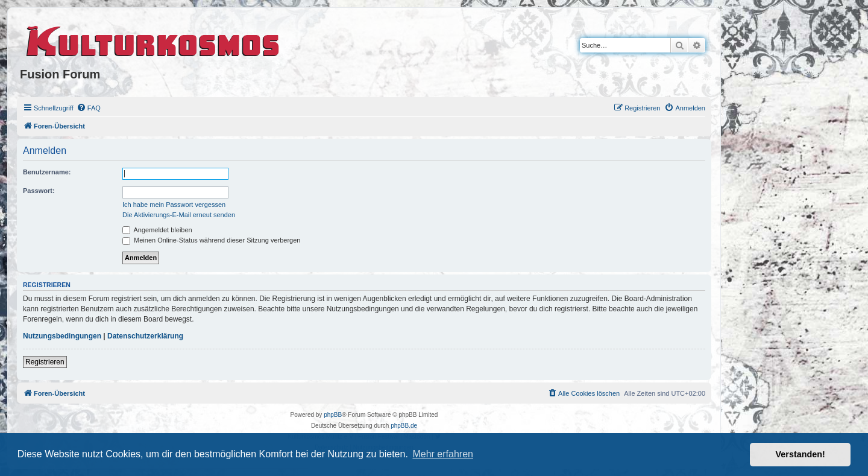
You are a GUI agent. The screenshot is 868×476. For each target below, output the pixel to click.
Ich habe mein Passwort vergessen (174, 205)
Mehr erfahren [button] (443, 454)
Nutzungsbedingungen (62, 336)
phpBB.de (404, 426)
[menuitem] (89, 108)
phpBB (333, 415)
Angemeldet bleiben (157, 230)
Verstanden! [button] (800, 454)
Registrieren (45, 362)
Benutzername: (47, 172)
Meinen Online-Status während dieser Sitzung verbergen (211, 240)
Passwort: (39, 191)
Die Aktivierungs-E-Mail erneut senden (179, 215)
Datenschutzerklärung (145, 336)
